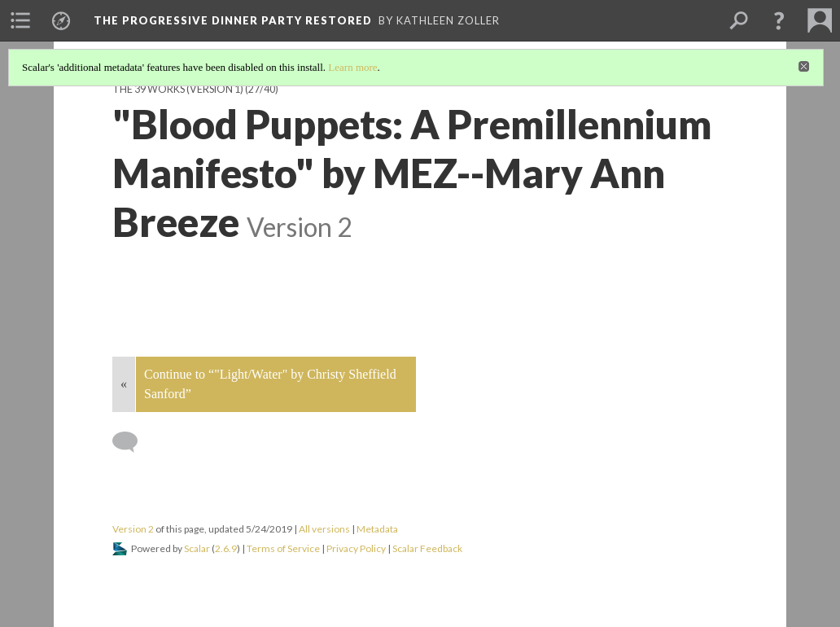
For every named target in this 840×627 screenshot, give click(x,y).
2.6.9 (226, 548)
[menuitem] (20, 20)
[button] (779, 20)
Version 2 (133, 529)
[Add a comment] (132, 442)
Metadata (377, 529)
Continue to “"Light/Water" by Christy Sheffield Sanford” (270, 384)
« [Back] (124, 384)
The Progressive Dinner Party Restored (233, 20)
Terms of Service (283, 548)
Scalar (197, 548)
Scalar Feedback (427, 548)
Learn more (352, 67)
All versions (324, 529)
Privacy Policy (356, 548)
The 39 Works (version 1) (178, 89)
